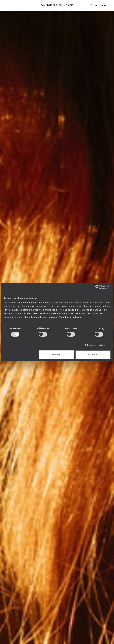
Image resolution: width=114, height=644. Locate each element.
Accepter (93, 355)
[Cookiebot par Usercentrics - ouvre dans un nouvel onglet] (98, 287)
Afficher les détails (95, 345)
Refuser (56, 355)
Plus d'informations (70, 317)
